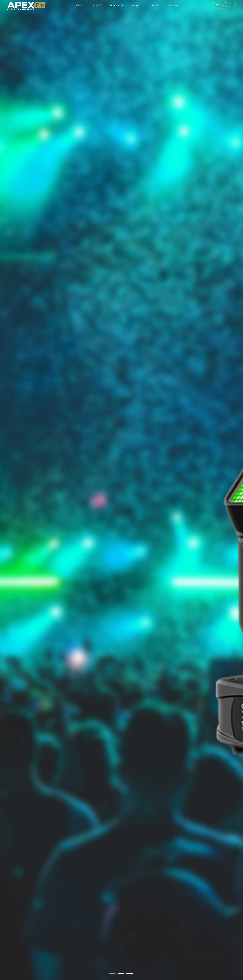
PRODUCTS (116, 5)
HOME (78, 5)
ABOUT (97, 5)
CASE (135, 5)
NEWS (154, 5)
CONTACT (174, 5)
